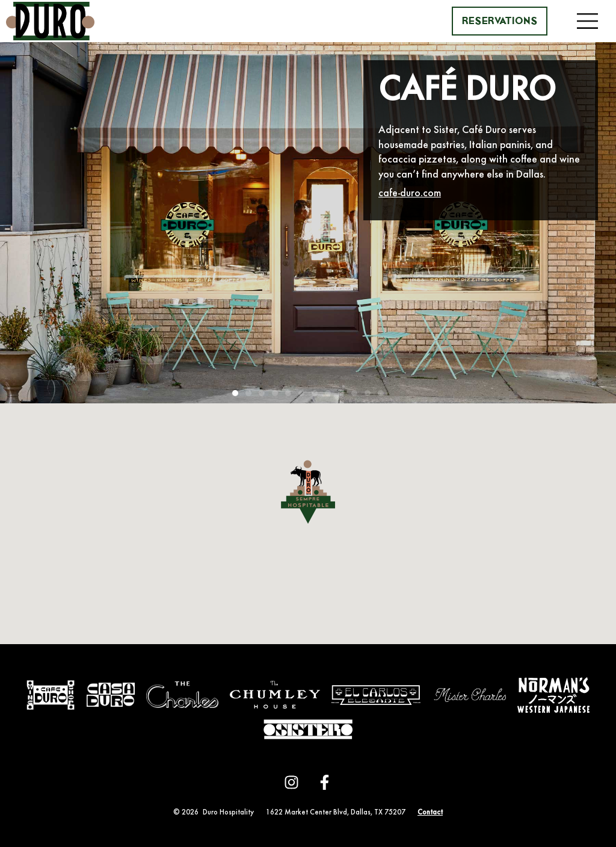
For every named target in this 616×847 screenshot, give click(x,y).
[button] (588, 21)
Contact (430, 813)
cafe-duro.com (410, 194)
